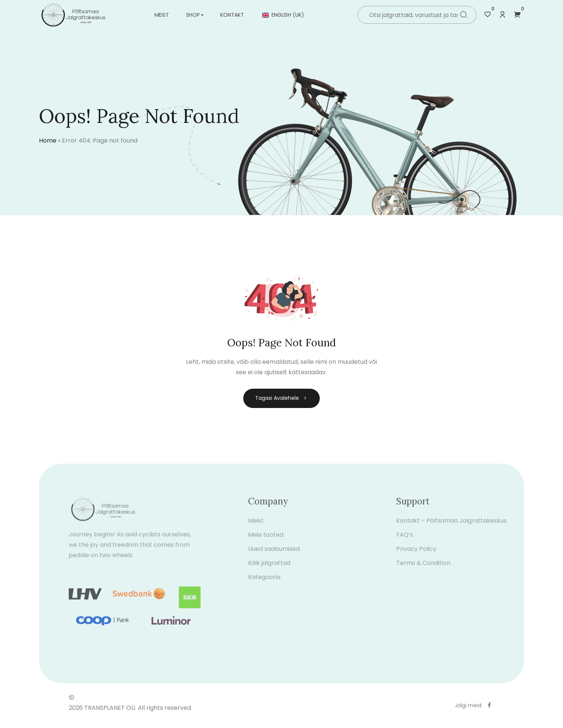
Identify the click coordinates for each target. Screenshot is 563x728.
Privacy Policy (416, 554)
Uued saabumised (274, 554)
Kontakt (232, 15)
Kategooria (264, 582)
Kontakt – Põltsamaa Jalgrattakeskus (451, 526)
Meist (162, 15)
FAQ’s (405, 540)
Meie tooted (266, 540)
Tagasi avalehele (281, 398)
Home (48, 141)
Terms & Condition (423, 568)
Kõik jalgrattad (269, 568)
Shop (193, 15)
